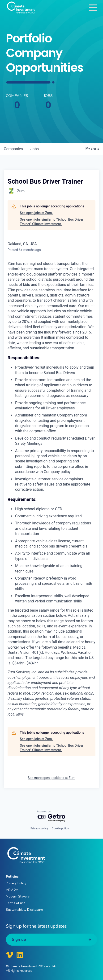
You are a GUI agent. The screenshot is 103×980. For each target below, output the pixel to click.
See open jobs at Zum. (36, 213)
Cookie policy (60, 828)
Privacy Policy (16, 883)
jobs (35, 149)
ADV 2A (12, 890)
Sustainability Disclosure (24, 910)
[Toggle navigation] (93, 8)
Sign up (19, 940)
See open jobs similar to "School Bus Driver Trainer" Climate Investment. (52, 222)
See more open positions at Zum (51, 778)
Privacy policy (39, 828)
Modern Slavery (18, 896)
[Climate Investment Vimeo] (10, 955)
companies (13, 149)
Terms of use (16, 903)
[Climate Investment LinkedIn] (20, 955)
